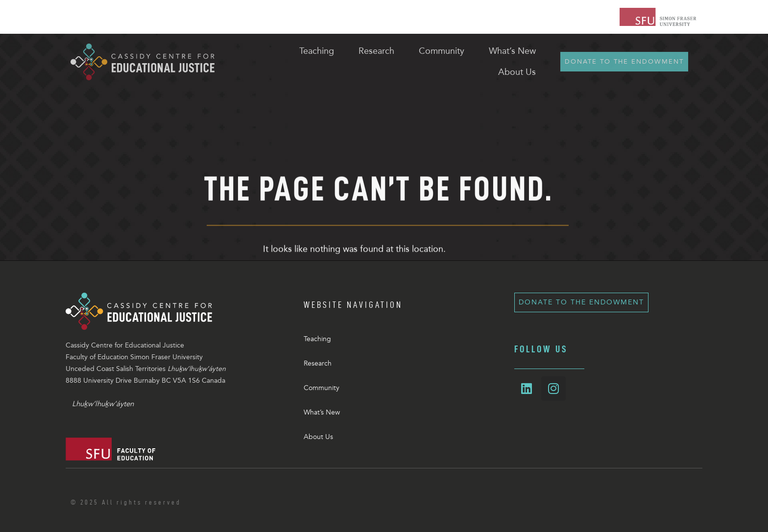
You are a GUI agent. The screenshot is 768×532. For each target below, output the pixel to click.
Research (318, 363)
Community (322, 388)
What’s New (322, 412)
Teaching (317, 339)
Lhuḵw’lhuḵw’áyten (103, 404)
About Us (318, 437)
